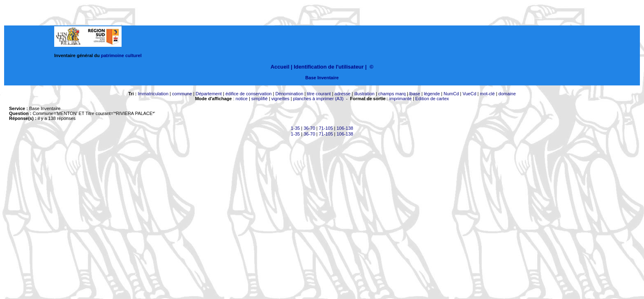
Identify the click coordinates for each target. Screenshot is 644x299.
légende (432, 94)
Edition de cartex (432, 99)
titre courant (319, 94)
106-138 (345, 128)
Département (209, 94)
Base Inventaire (322, 78)
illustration (364, 94)
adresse (342, 94)
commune (182, 94)
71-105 (326, 128)
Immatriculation (153, 94)
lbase (415, 94)
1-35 (295, 128)
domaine (507, 94)
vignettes (281, 99)
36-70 (309, 128)
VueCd (469, 94)
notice (242, 99)
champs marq (392, 94)
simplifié (260, 99)
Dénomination (289, 94)
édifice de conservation (249, 94)
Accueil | (282, 67)
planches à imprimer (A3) (319, 99)
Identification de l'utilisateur (329, 67)
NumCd (451, 94)
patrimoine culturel (121, 55)
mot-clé (488, 94)
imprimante (400, 99)
